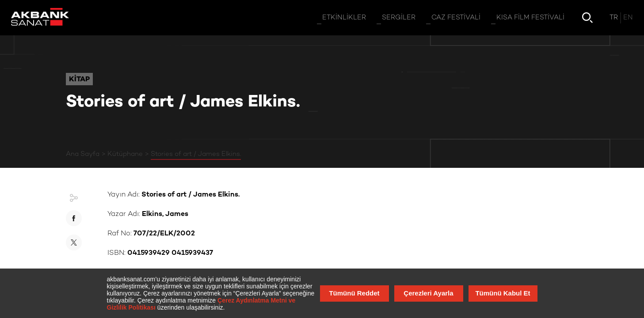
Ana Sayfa (83, 154)
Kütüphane (125, 154)
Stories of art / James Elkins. (196, 154)
